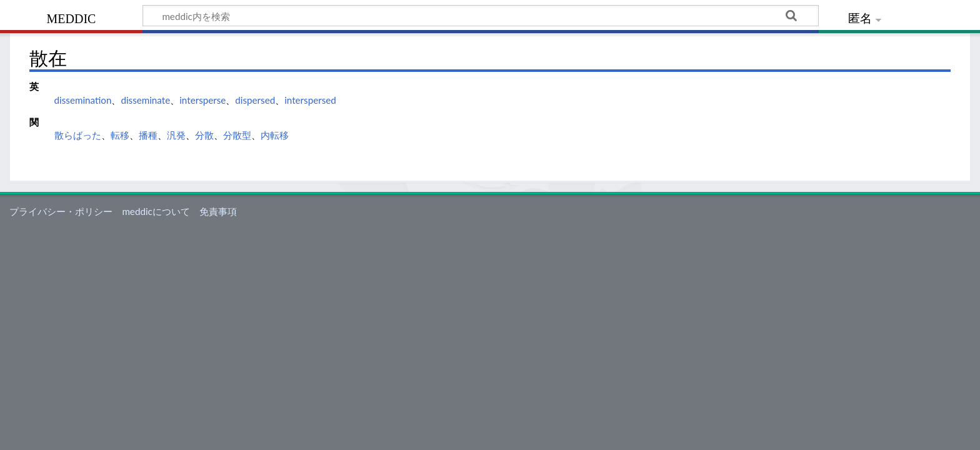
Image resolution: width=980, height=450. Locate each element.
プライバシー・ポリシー (61, 211)
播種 (148, 135)
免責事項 (218, 211)
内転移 (275, 135)
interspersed (310, 100)
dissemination (83, 100)
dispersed (255, 100)
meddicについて (156, 211)
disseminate (145, 100)
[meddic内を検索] (481, 16)
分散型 (237, 135)
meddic (72, 17)
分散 (204, 135)
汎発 (176, 135)
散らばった (78, 135)
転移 (120, 135)
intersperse (202, 100)
